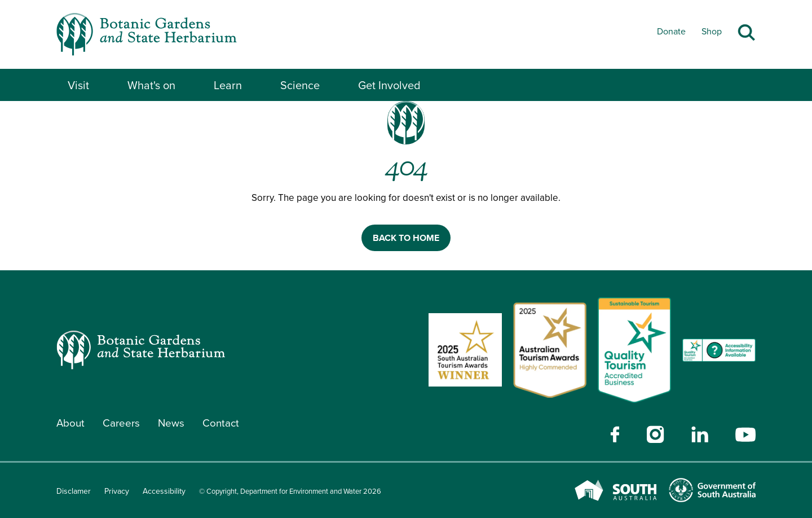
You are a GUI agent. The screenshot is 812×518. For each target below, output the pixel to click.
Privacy (117, 491)
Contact (227, 423)
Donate (671, 31)
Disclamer (74, 491)
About (71, 423)
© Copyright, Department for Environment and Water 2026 (301, 491)
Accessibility (164, 491)
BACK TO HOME (406, 238)
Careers (124, 423)
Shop (712, 31)
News (176, 423)
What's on (151, 85)
